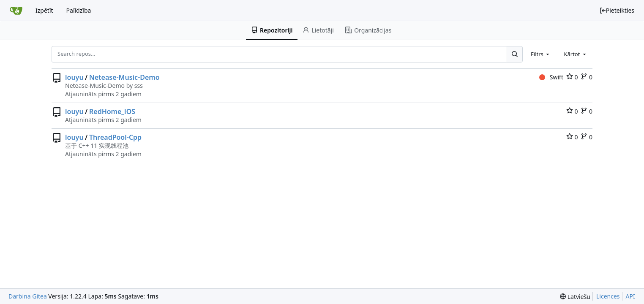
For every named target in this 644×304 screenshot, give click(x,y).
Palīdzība (79, 10)
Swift (551, 77)
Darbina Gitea (28, 296)
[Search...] (515, 54)
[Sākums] (16, 11)
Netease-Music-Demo (124, 77)
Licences (608, 296)
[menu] (575, 297)
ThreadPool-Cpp (115, 137)
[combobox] (541, 54)
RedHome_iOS (112, 111)
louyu (74, 77)
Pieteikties (617, 10)
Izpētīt (44, 10)
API (630, 296)
